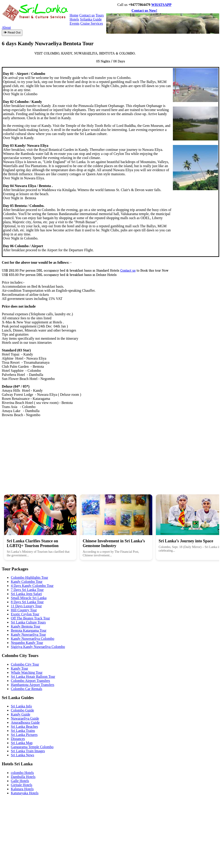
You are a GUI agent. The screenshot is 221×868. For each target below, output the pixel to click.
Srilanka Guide (91, 19)
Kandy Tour (19, 668)
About (6, 27)
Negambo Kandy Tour (27, 643)
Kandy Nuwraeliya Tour (28, 634)
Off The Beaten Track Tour (30, 618)
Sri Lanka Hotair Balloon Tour (33, 677)
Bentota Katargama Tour (29, 630)
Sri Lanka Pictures (24, 735)
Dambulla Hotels (23, 777)
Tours (100, 15)
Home (74, 15)
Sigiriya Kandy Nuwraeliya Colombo (38, 647)
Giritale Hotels (22, 785)
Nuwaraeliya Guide (25, 718)
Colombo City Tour (25, 664)
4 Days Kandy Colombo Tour (32, 586)
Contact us (87, 15)
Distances (18, 739)
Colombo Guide (22, 710)
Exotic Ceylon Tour (25, 614)
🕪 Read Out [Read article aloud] (12, 32)
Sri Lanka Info (21, 706)
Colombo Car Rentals (27, 689)
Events (75, 23)
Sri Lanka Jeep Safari (26, 594)
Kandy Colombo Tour (27, 582)
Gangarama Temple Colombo (32, 747)
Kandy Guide (21, 714)
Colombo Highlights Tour (29, 577)
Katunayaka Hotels (25, 793)
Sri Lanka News (22, 755)
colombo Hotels (22, 773)
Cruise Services (92, 23)
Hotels (74, 19)
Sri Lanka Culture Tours (28, 622)
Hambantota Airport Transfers (33, 685)
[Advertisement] (110, 452)
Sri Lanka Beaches (24, 727)
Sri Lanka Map (22, 743)
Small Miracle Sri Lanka (29, 598)
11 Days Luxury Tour (26, 606)
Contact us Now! (144, 11)
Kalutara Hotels (22, 789)
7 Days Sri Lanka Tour (27, 590)
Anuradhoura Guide (25, 722)
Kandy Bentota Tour (26, 626)
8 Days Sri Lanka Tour (27, 602)
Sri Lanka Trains (23, 731)
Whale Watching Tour (27, 672)
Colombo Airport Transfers (30, 681)
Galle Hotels (20, 781)
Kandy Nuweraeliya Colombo (33, 639)
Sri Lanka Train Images (28, 751)
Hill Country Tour (24, 610)
